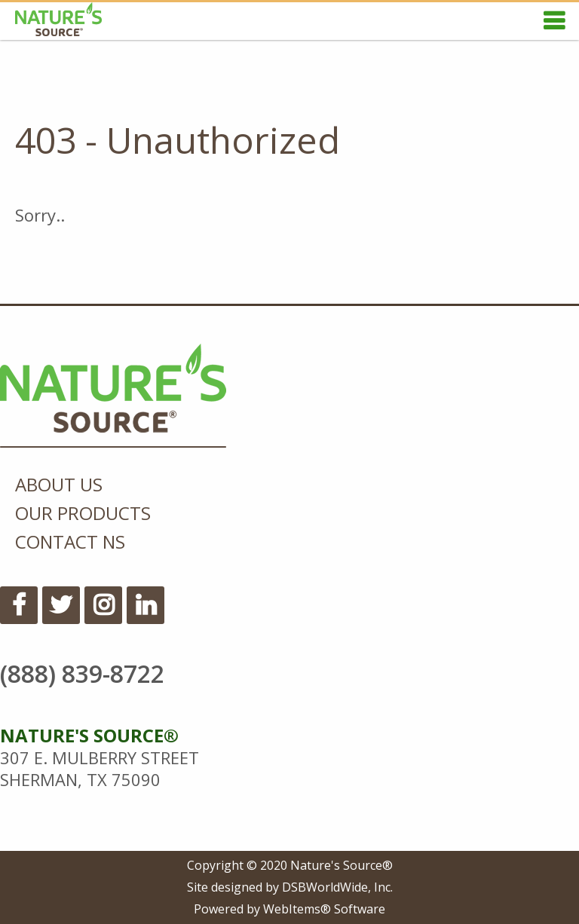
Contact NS (70, 542)
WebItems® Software (324, 909)
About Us (59, 484)
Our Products (83, 513)
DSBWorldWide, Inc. (337, 887)
